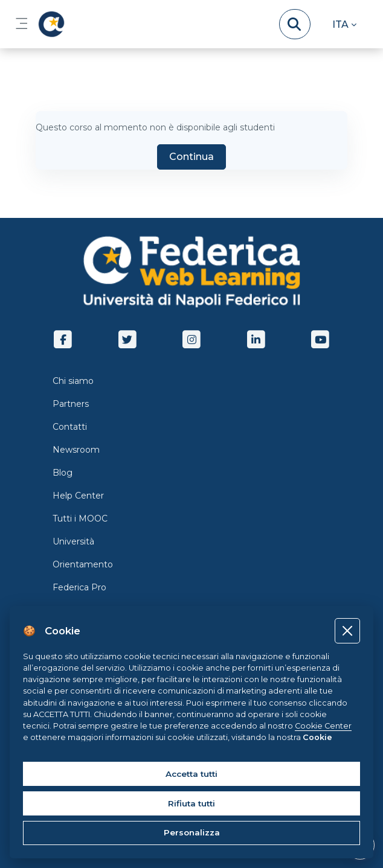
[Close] (347, 630)
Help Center (78, 496)
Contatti (70, 427)
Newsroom (76, 450)
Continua (191, 157)
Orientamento (83, 564)
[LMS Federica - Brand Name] (49, 24)
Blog (63, 473)
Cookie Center (323, 726)
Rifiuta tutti (191, 803)
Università (73, 541)
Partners (71, 404)
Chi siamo (73, 381)
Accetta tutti (191, 774)
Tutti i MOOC (80, 519)
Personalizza (192, 832)
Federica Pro (79, 587)
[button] (344, 24)
